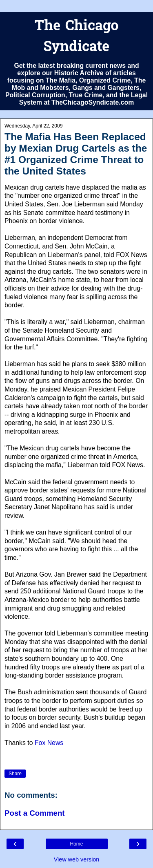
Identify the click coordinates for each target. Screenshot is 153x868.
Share (15, 774)
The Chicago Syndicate (76, 37)
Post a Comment (35, 813)
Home (76, 844)
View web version (77, 859)
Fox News (49, 743)
